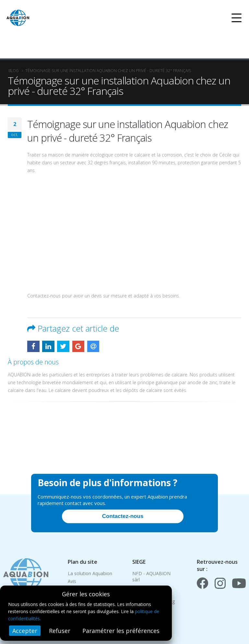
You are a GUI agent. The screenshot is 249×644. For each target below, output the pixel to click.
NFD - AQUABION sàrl (151, 576)
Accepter (25, 631)
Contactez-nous (123, 516)
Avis (72, 581)
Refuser (60, 631)
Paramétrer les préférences (121, 631)
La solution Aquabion (90, 573)
